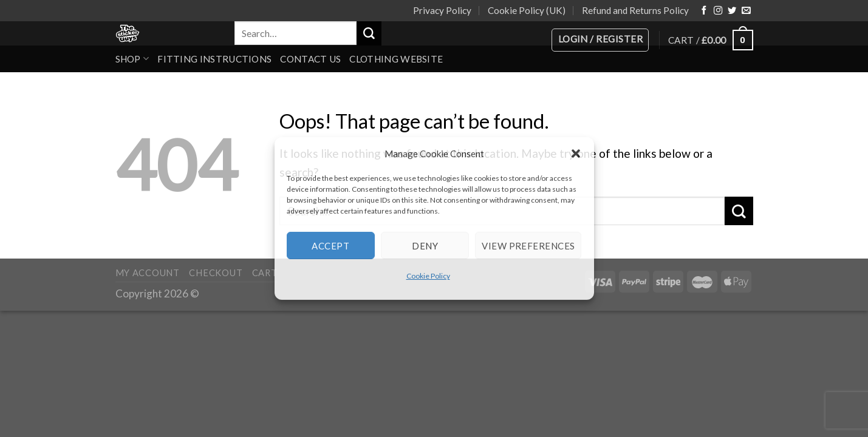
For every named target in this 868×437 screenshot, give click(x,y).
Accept (330, 245)
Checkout (216, 273)
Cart (265, 273)
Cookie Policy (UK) (527, 10)
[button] (576, 154)
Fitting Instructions (214, 59)
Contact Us (310, 59)
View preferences (528, 245)
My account (148, 273)
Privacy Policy (442, 10)
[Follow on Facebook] (704, 11)
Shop (132, 59)
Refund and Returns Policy (635, 10)
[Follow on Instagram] (718, 11)
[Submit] (369, 33)
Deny (425, 245)
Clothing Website (396, 59)
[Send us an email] (746, 11)
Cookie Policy (428, 276)
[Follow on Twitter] (732, 11)
